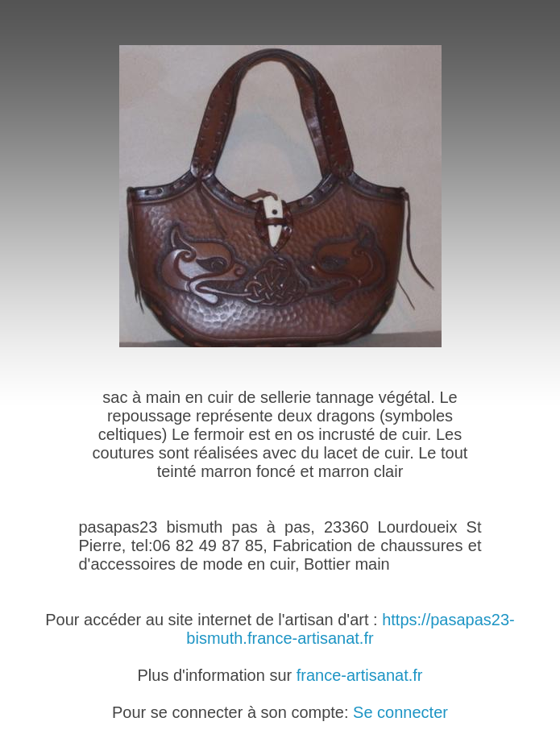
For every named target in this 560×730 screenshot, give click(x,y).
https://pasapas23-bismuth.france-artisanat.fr (350, 629)
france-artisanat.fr (360, 675)
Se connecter (400, 712)
